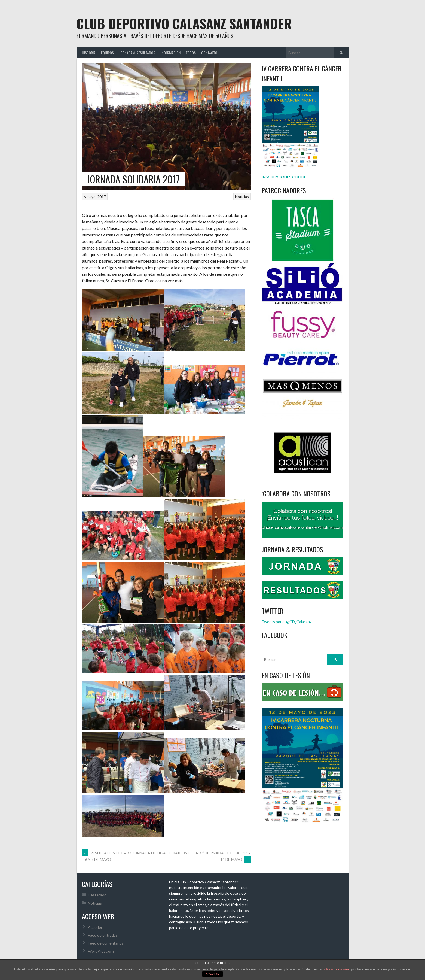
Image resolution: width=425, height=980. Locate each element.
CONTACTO (209, 53)
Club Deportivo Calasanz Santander (184, 23)
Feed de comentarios (106, 943)
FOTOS (191, 53)
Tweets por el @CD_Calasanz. (287, 622)
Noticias (242, 197)
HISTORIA (89, 53)
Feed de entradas (103, 935)
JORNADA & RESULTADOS (137, 53)
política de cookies (336, 969)
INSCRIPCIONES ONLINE (284, 177)
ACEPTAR (212, 974)
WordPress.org (101, 951)
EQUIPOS (107, 53)
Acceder (95, 927)
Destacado (97, 895)
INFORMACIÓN (171, 53)
